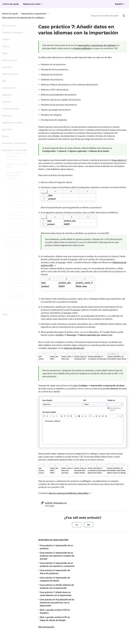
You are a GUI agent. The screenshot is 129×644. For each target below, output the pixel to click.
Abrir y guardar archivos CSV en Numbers (17, 276)
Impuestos (7, 95)
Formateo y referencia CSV (17, 168)
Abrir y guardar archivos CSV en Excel (17, 301)
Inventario (7, 67)
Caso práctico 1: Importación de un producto (56, 547)
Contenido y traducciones (14, 143)
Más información (46, 627)
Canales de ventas (11, 109)
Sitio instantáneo (10, 74)
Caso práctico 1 (119, 160)
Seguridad (7, 129)
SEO (4, 81)
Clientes (6, 46)
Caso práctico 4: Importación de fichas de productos (18, 209)
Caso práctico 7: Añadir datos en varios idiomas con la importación (18, 247)
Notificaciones (9, 88)
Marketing (7, 116)
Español (119, 4)
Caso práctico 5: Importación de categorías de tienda (19, 220)
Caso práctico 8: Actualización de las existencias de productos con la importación (18, 262)
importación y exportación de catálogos (97, 45)
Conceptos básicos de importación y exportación (16, 158)
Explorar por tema (32, 4)
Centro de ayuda (10, 14)
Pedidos (6, 39)
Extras (5, 314)
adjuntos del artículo (74, 348)
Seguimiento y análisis (12, 122)
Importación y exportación (34, 14)
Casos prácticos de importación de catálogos (23, 18)
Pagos (5, 53)
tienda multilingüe (82, 48)
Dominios (7, 102)
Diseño (5, 136)
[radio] (77, 525)
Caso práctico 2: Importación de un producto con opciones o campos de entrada (57, 556)
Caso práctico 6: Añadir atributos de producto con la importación (18, 232)
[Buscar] (124, 16)
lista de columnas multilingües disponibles (69, 493)
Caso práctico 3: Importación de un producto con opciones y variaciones (18, 195)
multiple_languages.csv (56, 503)
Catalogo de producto (12, 32)
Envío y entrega (9, 60)
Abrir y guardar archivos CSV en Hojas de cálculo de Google (18, 289)
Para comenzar (9, 25)
